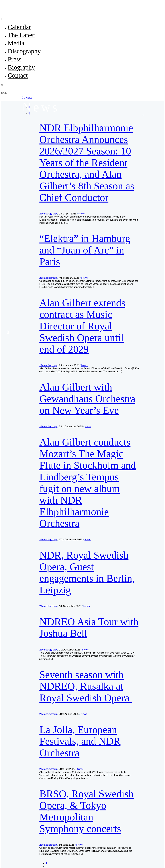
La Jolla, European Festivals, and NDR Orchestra (80, 741)
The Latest (21, 35)
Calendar (19, 27)
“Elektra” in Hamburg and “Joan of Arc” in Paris (85, 250)
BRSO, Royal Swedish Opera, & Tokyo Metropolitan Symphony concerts (86, 811)
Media (16, 43)
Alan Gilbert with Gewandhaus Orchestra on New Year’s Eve (87, 399)
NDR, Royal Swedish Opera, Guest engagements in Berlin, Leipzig (87, 573)
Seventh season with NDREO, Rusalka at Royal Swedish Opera (86, 686)
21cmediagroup (48, 213)
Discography (24, 51)
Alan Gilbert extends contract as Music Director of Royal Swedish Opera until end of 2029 (82, 326)
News (82, 213)
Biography (21, 67)
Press (15, 59)
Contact (18, 75)
